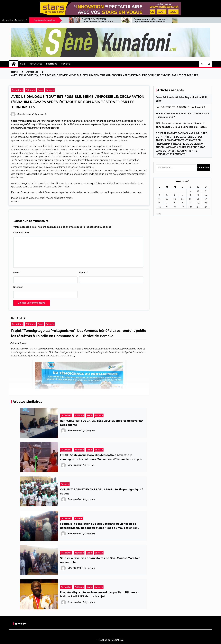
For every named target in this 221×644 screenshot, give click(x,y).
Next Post (19, 318)
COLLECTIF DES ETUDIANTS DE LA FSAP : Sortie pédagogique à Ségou (102, 491)
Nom (17, 273)
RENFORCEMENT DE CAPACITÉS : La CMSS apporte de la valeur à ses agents (102, 423)
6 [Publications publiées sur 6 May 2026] (175, 195)
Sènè (23, 64)
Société (66, 64)
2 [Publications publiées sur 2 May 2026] (198, 191)
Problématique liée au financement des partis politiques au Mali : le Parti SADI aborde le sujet (100, 594)
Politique (52, 64)
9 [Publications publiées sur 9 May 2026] (198, 195)
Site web (18, 287)
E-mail (83, 273)
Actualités (36, 64)
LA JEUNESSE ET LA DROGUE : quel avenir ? (181, 107)
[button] (202, 64)
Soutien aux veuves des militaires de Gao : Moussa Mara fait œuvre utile (100, 560)
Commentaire (21, 233)
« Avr (158, 214)
